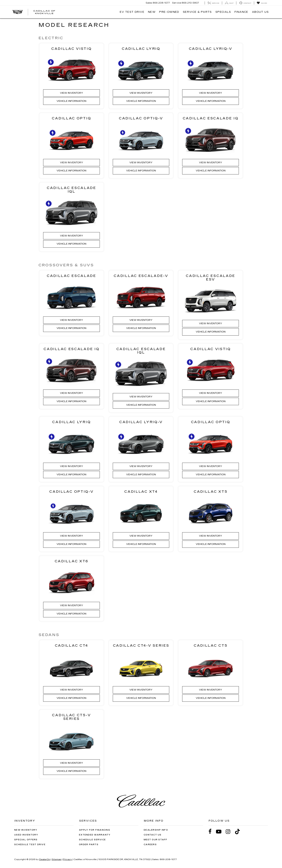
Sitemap (57, 859)
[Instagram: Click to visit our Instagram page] (230, 831)
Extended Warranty (95, 835)
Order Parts (89, 844)
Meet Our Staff (156, 839)
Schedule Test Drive (30, 844)
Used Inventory (26, 835)
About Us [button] (260, 12)
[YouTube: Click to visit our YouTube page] (220, 831)
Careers (150, 844)
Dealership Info (156, 830)
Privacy (67, 859)
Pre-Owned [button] (169, 12)
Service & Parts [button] (197, 12)
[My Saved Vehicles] (262, 3)
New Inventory (26, 830)
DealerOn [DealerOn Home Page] (45, 859)
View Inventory (71, 93)
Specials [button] (223, 12)
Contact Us (153, 835)
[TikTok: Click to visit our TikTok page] (239, 831)
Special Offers (26, 839)
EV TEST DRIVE (132, 12)
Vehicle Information (71, 101)
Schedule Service (92, 839)
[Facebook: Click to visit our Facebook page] (212, 831)
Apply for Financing (95, 830)
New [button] (152, 12)
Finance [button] (241, 12)
